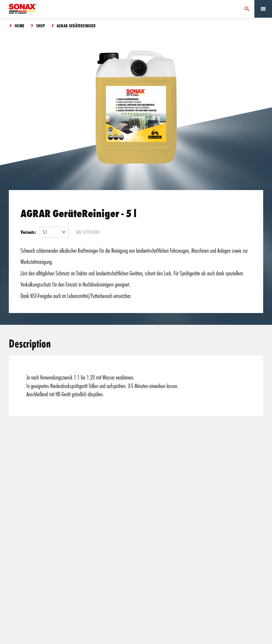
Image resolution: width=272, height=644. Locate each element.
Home (20, 26)
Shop (41, 26)
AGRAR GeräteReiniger (76, 26)
